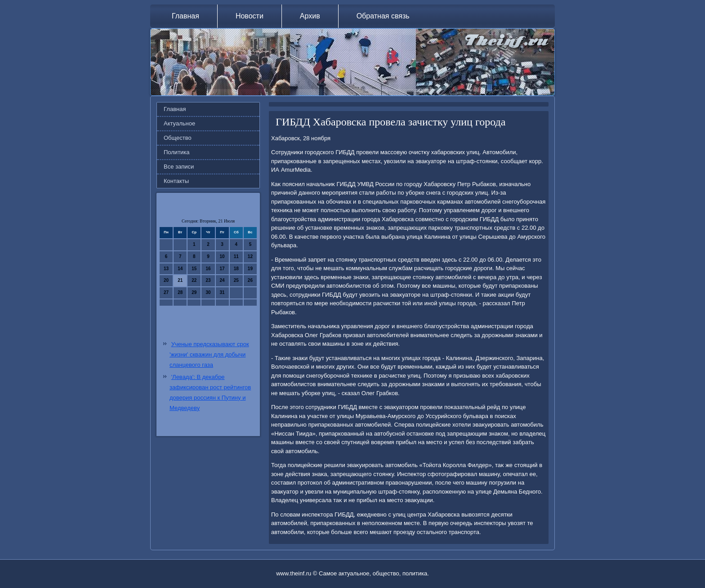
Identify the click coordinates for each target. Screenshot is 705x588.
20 (166, 280)
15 (194, 269)
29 (194, 292)
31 (222, 292)
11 (236, 256)
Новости (250, 16)
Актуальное (179, 123)
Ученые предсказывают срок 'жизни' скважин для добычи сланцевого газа (209, 354)
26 (250, 280)
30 (208, 292)
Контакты (176, 181)
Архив (310, 16)
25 (236, 280)
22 (194, 280)
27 (166, 292)
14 (180, 269)
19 (250, 269)
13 (166, 269)
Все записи (179, 167)
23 (208, 280)
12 (250, 256)
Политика (177, 152)
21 (180, 280)
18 (236, 269)
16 (208, 269)
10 (222, 256)
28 (180, 292)
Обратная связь (383, 16)
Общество (178, 138)
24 (222, 280)
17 (222, 269)
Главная (185, 16)
